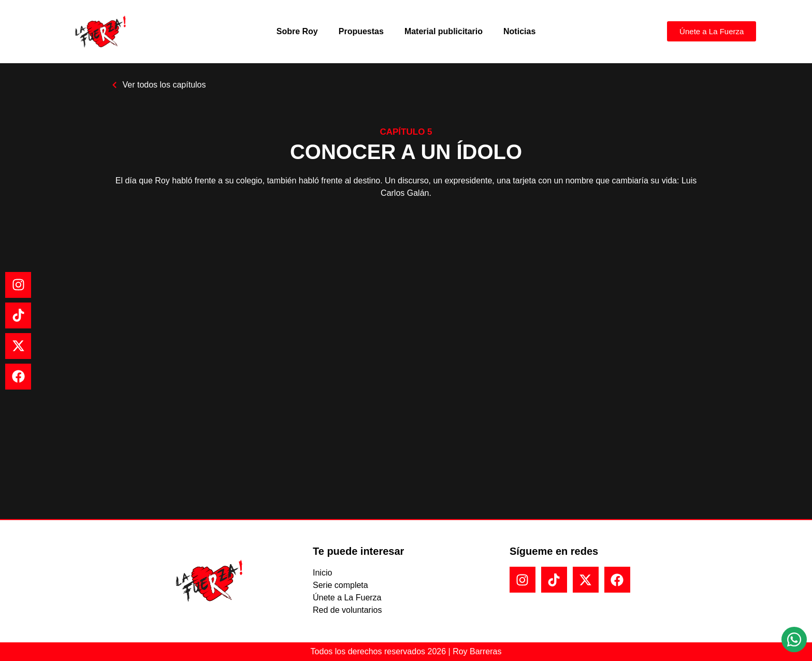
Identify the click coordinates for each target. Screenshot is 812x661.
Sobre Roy (297, 31)
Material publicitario (444, 31)
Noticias (519, 31)
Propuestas (361, 31)
